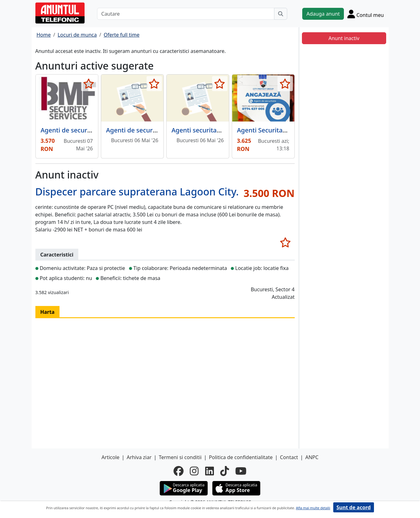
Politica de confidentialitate (241, 457)
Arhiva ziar (139, 457)
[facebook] (179, 471)
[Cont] (366, 14)
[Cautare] (186, 14)
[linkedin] (210, 471)
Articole (110, 457)
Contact (289, 457)
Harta (48, 312)
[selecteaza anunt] (89, 84)
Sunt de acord (353, 507)
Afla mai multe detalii (313, 508)
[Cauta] (281, 14)
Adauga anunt (323, 14)
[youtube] (241, 471)
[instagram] (194, 471)
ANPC (312, 457)
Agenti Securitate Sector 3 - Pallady (289, 130)
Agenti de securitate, (137, 130)
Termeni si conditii (180, 457)
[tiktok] (225, 471)
